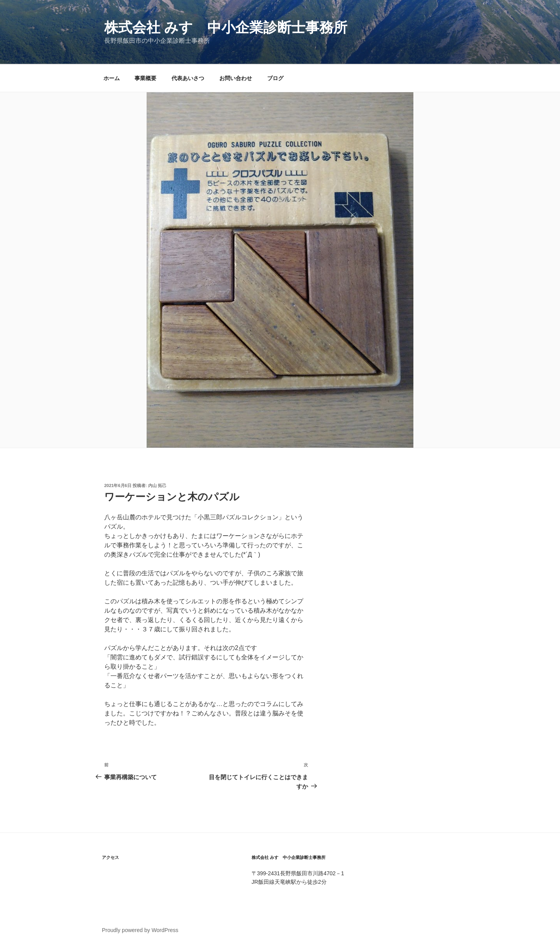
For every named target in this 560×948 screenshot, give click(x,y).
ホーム (112, 78)
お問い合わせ (236, 78)
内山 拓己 (157, 485)
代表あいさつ (188, 78)
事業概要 (145, 78)
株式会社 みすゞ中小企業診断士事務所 (226, 27)
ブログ (275, 78)
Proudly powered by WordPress (140, 930)
